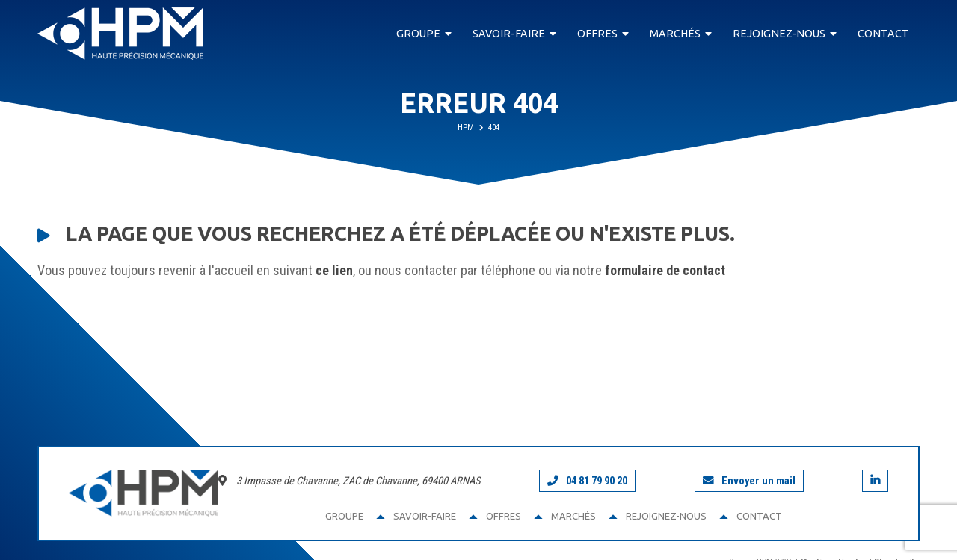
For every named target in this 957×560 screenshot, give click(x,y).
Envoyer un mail (749, 481)
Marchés (675, 34)
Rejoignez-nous (779, 34)
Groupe (418, 34)
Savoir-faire (509, 34)
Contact (883, 34)
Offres (597, 34)
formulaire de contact (665, 270)
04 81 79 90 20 (587, 481)
